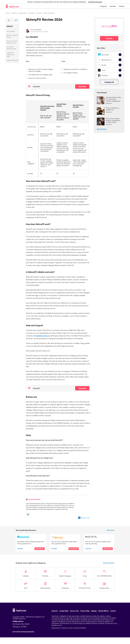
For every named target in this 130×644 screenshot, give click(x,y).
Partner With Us (104, 611)
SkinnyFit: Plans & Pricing (12, 36)
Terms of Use (74, 611)
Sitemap (94, 611)
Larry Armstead (36, 29)
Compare (103, 6)
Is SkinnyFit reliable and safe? (10, 54)
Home (8, 13)
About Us (55, 611)
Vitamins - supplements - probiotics (23, 13)
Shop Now (82, 86)
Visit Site (109, 38)
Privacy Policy (85, 611)
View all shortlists (109, 563)
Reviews (113, 6)
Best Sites (101, 48)
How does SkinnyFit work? (12, 48)
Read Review (40, 549)
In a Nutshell (11, 31)
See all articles (102, 129)
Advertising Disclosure (95, 2)
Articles (122, 6)
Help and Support (12, 60)
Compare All (109, 82)
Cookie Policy (64, 611)
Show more (110, 530)
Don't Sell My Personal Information (23, 632)
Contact (113, 611)
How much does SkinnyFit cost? (12, 42)
